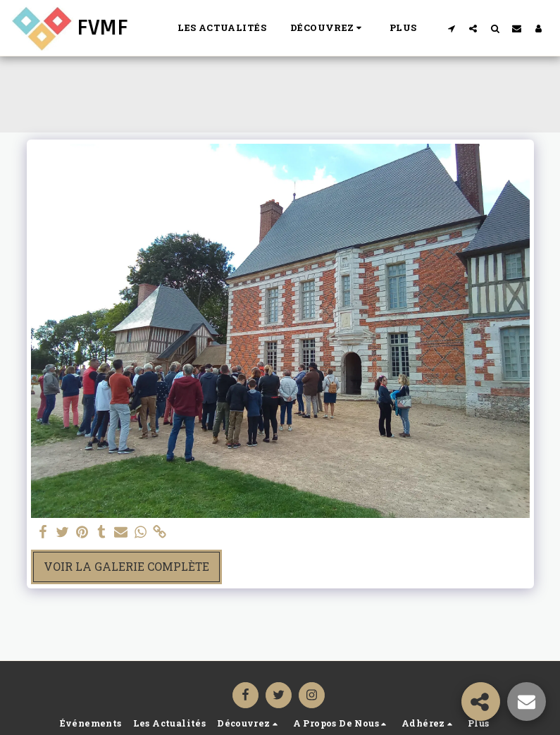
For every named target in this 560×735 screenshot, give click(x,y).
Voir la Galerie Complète (126, 566)
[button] (328, 28)
